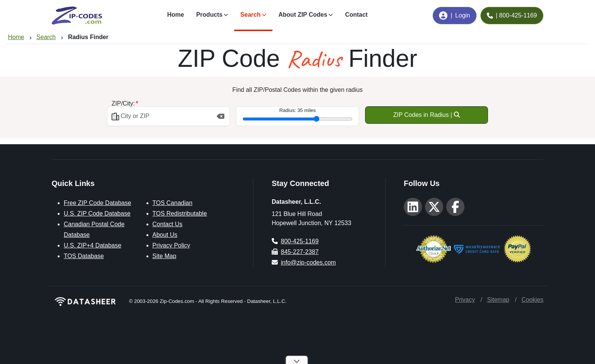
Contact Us (168, 224)
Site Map (164, 256)
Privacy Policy (172, 245)
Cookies (532, 300)
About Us (165, 235)
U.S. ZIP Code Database (97, 214)
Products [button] (209, 15)
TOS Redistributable (180, 214)
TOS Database (84, 256)
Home (175, 15)
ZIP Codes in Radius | (427, 115)
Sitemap (498, 300)
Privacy (465, 300)
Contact (356, 15)
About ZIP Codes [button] (303, 15)
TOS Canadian (173, 203)
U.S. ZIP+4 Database (93, 245)
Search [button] (250, 15)
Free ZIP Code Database (98, 203)
